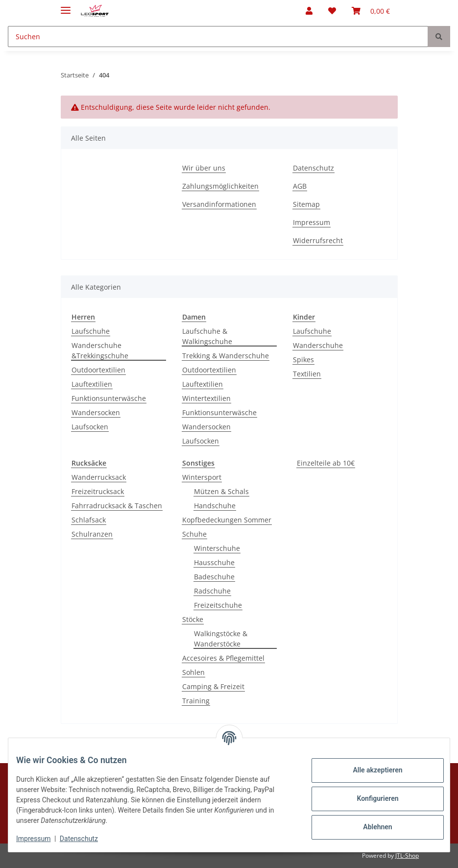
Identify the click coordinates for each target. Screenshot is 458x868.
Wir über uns (204, 168)
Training (196, 701)
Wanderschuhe (318, 345)
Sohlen (193, 672)
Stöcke (193, 619)
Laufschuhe (91, 331)
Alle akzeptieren (370, 770)
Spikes (303, 360)
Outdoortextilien (98, 370)
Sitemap (306, 204)
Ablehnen (370, 827)
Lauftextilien (92, 384)
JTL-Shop (407, 856)
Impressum (312, 222)
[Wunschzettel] (332, 11)
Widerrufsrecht (318, 240)
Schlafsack (89, 520)
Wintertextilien (206, 398)
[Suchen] (218, 37)
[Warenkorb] (371, 11)
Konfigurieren (370, 798)
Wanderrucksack (99, 477)
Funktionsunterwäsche (109, 398)
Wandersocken (96, 412)
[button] (309, 11)
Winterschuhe (217, 548)
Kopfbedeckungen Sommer (227, 520)
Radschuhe (212, 591)
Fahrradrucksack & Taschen (117, 506)
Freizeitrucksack (98, 491)
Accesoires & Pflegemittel (223, 658)
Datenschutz (313, 168)
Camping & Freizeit (213, 686)
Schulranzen (92, 534)
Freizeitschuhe (218, 605)
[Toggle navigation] (66, 6)
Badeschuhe (214, 577)
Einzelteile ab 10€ (326, 463)
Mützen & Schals (221, 491)
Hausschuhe (214, 562)
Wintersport (202, 477)
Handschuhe (215, 506)
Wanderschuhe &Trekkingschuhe (100, 350)
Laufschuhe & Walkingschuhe (207, 336)
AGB (300, 186)
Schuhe (194, 534)
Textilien (307, 374)
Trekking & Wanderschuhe (226, 356)
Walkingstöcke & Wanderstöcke (221, 639)
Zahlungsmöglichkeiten (220, 186)
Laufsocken (90, 427)
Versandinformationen (219, 204)
